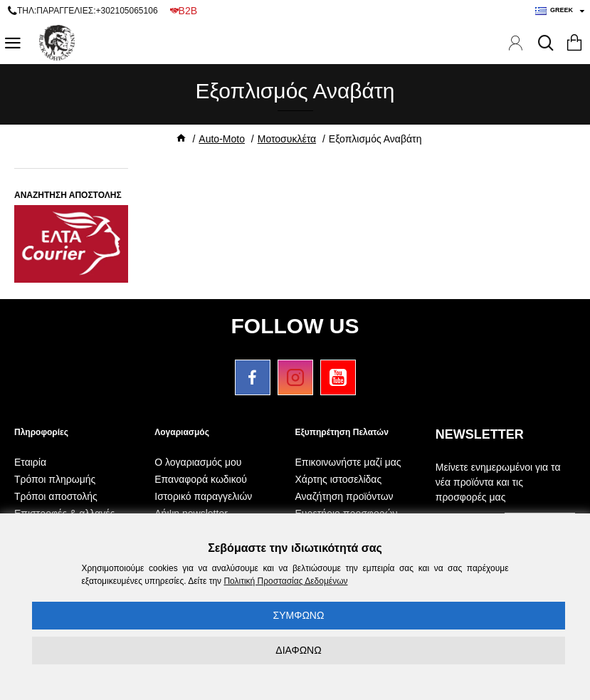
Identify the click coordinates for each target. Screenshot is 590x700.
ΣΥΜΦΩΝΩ (299, 615)
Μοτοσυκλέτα (287, 139)
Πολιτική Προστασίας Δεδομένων (285, 581)
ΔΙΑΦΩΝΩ (298, 650)
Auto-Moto (222, 139)
